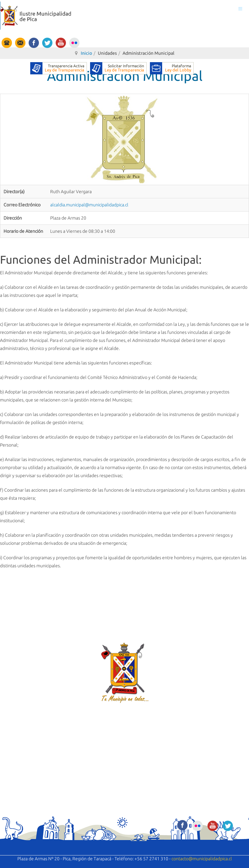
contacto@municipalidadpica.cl (202, 859)
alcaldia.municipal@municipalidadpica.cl (89, 205)
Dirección (13, 218)
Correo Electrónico (22, 205)
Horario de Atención (23, 231)
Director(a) (14, 192)
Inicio (86, 53)
